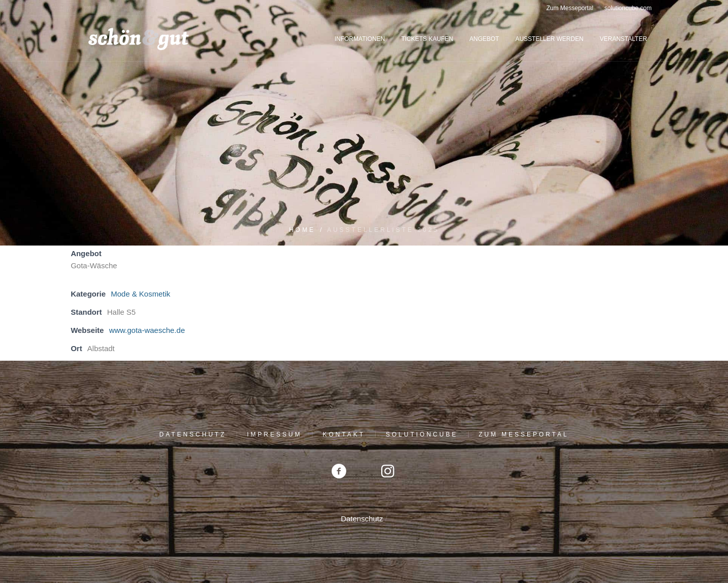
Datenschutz (193, 434)
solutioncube (422, 434)
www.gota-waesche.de (147, 330)
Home (302, 230)
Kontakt (344, 434)
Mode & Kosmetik (141, 294)
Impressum (275, 434)
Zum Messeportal (524, 434)
